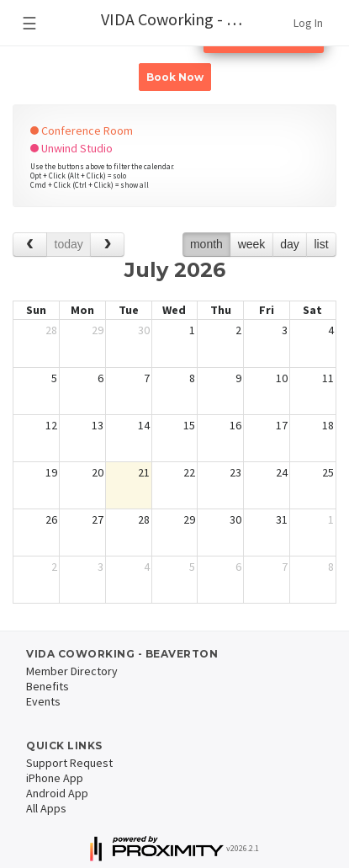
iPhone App (55, 778)
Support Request (69, 763)
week (252, 244)
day (290, 244)
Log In (308, 23)
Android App (57, 793)
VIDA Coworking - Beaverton (182, 19)
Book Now (175, 77)
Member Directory (72, 671)
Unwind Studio (71, 148)
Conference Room (82, 130)
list (321, 244)
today (69, 244)
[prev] (30, 245)
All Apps (46, 808)
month (206, 244)
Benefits (48, 686)
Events (43, 701)
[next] (107, 245)
